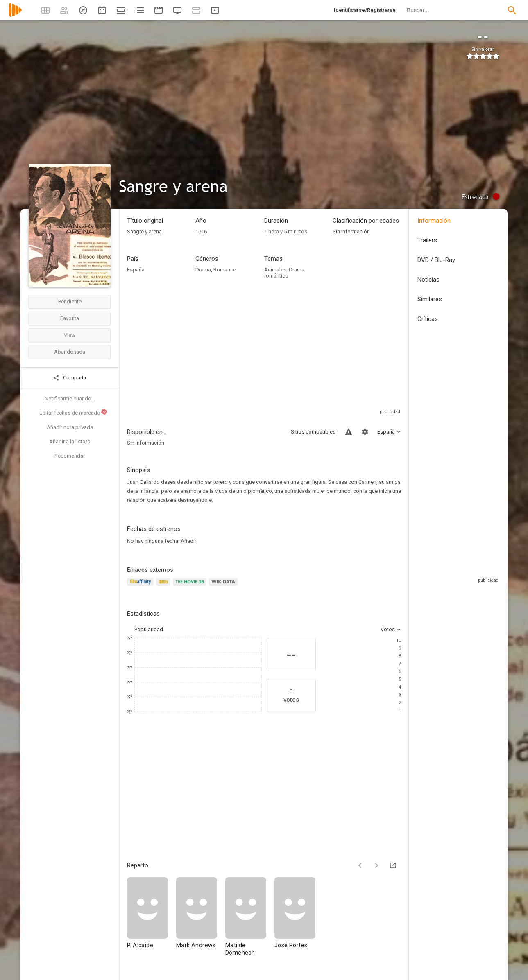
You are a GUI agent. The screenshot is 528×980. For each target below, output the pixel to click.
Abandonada (70, 352)
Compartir (70, 378)
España (136, 270)
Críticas (428, 319)
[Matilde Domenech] (250, 920)
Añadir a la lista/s (70, 441)
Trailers (427, 240)
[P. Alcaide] (152, 920)
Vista (70, 335)
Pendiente (70, 301)
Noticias (428, 280)
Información (434, 221)
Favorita (70, 318)
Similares (430, 299)
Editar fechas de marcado (74, 412)
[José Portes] (295, 920)
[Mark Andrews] (201, 920)
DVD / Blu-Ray (436, 260)
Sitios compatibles (313, 432)
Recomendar (70, 456)
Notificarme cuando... (70, 399)
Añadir (188, 541)
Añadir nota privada (70, 427)
